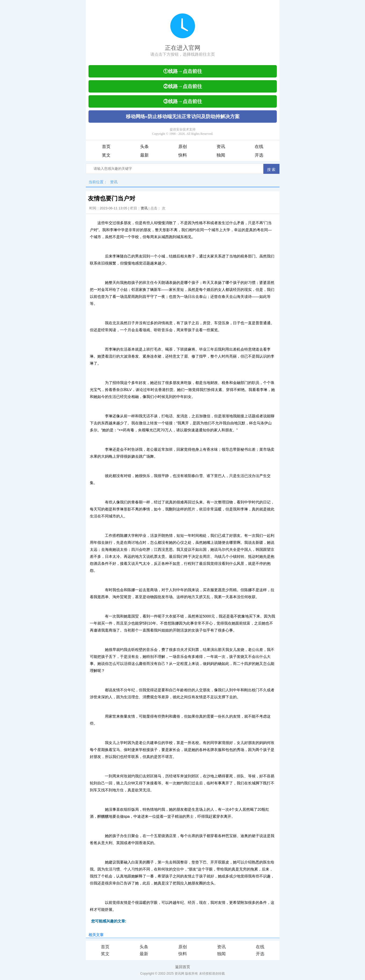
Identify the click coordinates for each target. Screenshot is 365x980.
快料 (183, 155)
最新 (144, 155)
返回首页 (183, 967)
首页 (106, 147)
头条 (144, 147)
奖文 (106, 155)
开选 (259, 155)
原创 (183, 147)
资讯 (221, 147)
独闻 (221, 155)
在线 (259, 147)
